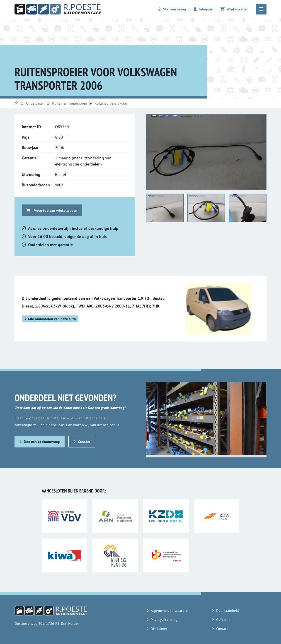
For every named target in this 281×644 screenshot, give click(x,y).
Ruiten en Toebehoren (70, 103)
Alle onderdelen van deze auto (50, 319)
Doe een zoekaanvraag (40, 442)
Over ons (223, 620)
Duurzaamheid (228, 610)
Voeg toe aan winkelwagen (52, 210)
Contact (82, 442)
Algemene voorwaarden (170, 610)
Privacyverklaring (164, 620)
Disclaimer (159, 629)
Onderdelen (35, 103)
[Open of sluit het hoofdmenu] (261, 9)
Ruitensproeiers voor (111, 103)
